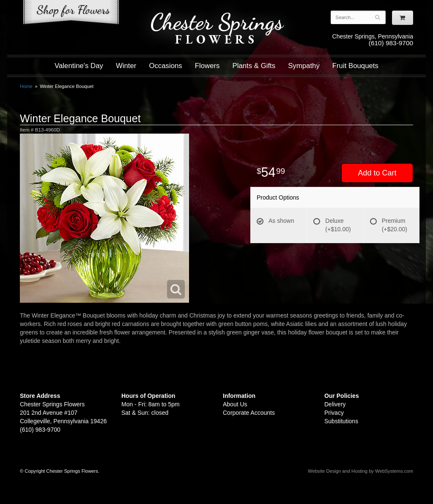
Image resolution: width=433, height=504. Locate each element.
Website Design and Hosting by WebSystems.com (360, 471)
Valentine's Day (79, 66)
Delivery (335, 404)
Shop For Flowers (71, 14)
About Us (235, 404)
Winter (126, 66)
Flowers (207, 66)
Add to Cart (377, 173)
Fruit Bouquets (355, 66)
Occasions (165, 66)
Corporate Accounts (249, 413)
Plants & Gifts (254, 66)
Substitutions (341, 421)
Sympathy (304, 66)
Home (26, 86)
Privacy (334, 413)
